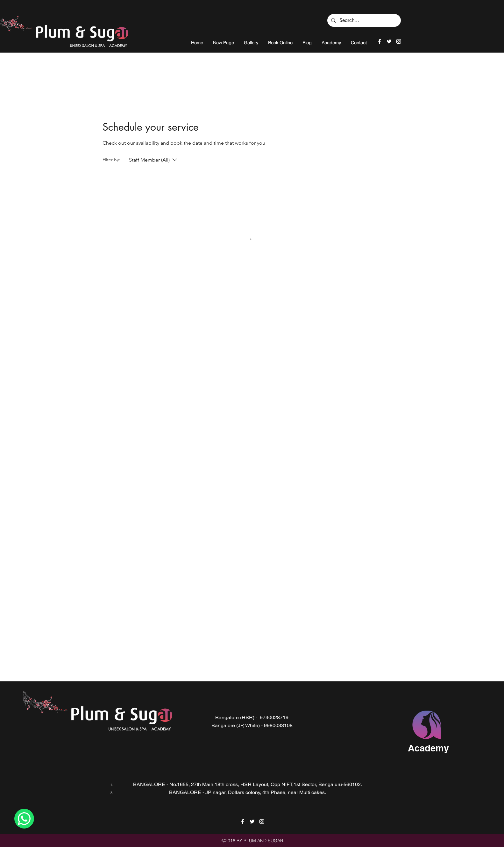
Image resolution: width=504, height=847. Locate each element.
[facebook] (380, 41)
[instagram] (399, 41)
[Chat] (24, 819)
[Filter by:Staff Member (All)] (154, 160)
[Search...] (363, 20)
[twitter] (389, 41)
